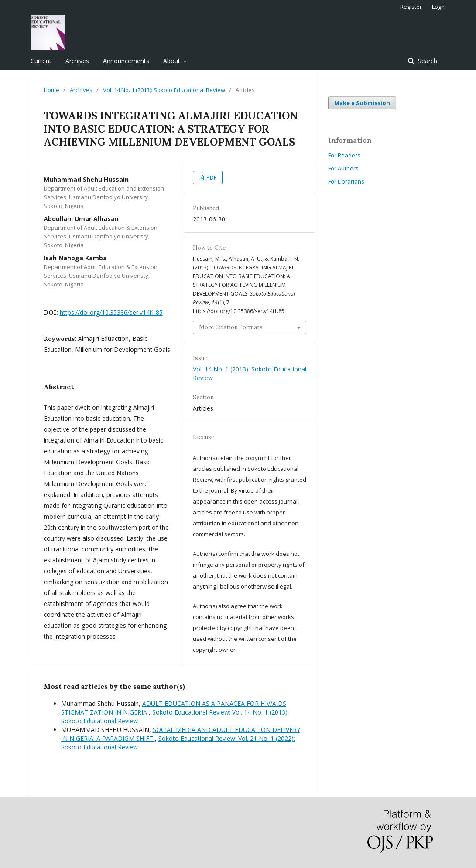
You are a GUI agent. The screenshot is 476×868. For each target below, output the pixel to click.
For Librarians (346, 181)
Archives (77, 61)
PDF (211, 177)
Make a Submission (362, 103)
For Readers (344, 155)
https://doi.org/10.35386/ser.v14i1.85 (111, 312)
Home (51, 90)
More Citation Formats (231, 327)
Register (411, 7)
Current (41, 61)
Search (427, 61)
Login (439, 7)
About (173, 61)
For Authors (343, 168)
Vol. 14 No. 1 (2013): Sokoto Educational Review (164, 90)
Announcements (126, 61)
